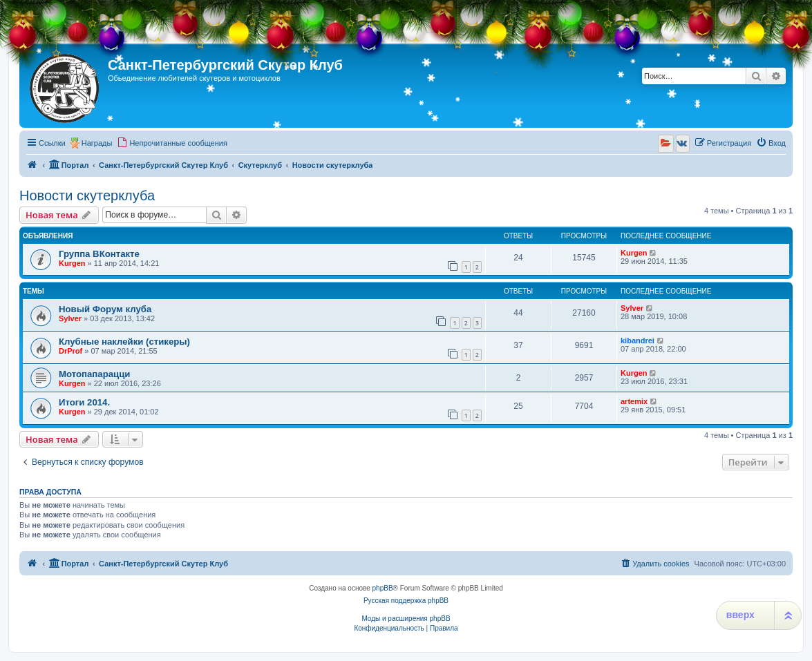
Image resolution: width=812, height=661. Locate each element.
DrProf (70, 351)
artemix (634, 401)
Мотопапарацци (94, 374)
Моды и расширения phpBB (406, 619)
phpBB (383, 588)
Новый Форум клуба (105, 309)
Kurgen (72, 263)
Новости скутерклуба (87, 195)
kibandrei (638, 341)
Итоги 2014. (84, 402)
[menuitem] (172, 143)
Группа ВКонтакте (99, 254)
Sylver (70, 318)
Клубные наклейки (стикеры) (124, 342)
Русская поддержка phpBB (406, 601)
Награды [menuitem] (97, 143)
